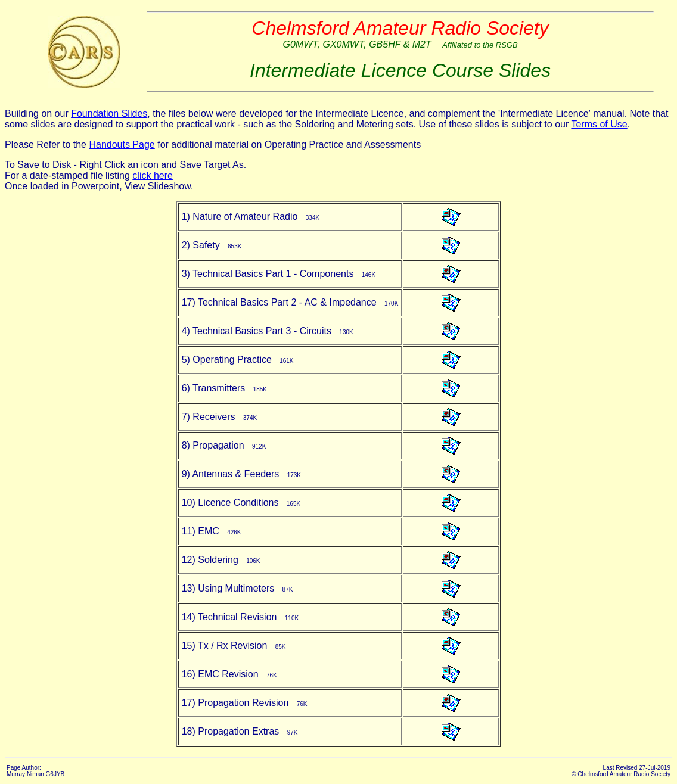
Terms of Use (599, 124)
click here (153, 175)
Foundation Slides (109, 113)
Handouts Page (122, 144)
